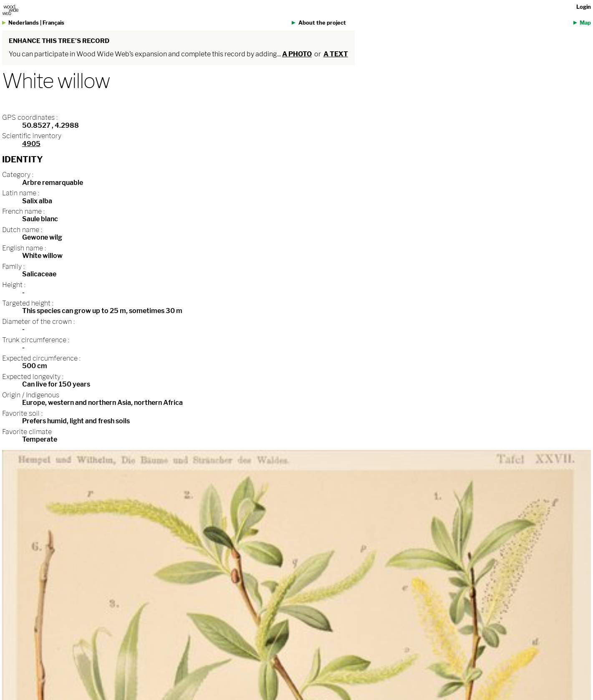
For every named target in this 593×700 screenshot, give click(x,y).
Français (53, 23)
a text (336, 54)
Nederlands (24, 23)
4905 (31, 144)
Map (585, 23)
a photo (297, 54)
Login (584, 7)
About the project (322, 23)
